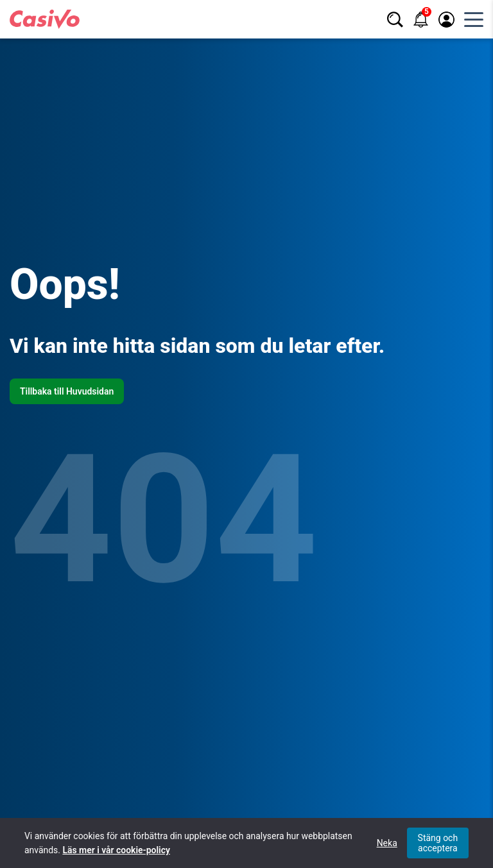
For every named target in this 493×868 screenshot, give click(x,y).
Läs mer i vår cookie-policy (116, 850)
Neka (387, 843)
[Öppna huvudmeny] (474, 19)
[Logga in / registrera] (446, 20)
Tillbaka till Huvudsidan (67, 391)
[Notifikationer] (421, 20)
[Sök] (395, 20)
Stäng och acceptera (438, 843)
